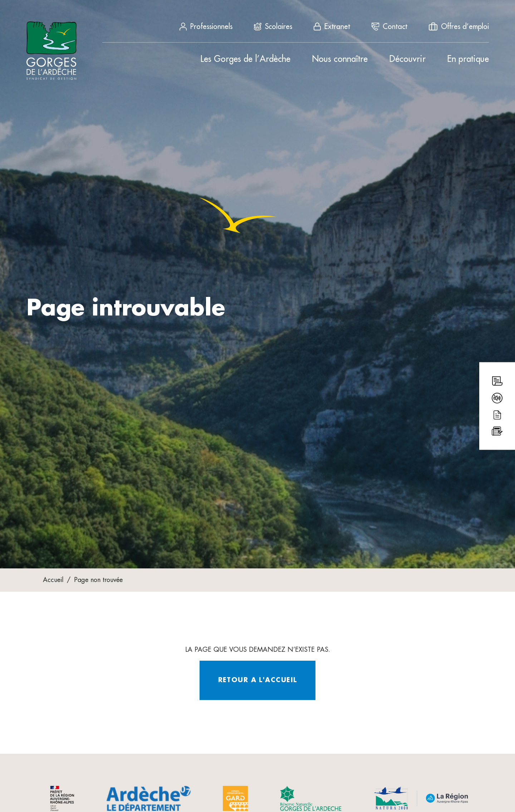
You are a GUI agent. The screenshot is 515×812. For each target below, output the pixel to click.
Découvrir (407, 59)
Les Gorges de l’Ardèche (245, 59)
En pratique (468, 59)
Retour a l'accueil (258, 680)
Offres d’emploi (459, 26)
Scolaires (273, 26)
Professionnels (206, 26)
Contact (389, 26)
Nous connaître (340, 59)
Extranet (332, 26)
